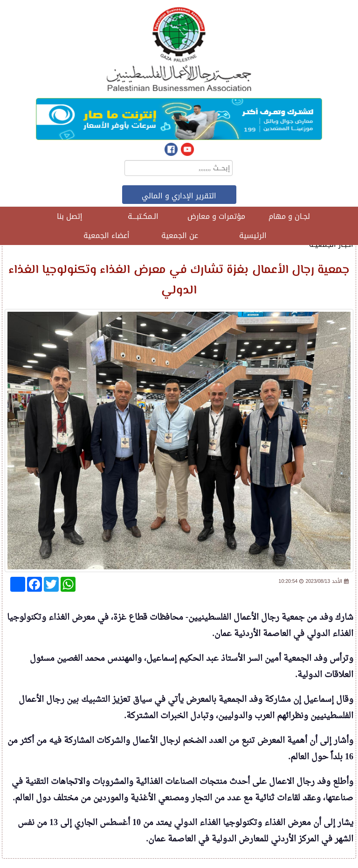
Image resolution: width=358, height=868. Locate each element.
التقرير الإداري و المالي (179, 196)
